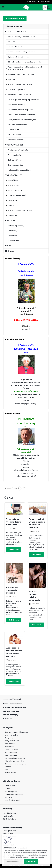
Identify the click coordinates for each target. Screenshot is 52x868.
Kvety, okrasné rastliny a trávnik (21, 52)
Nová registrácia (45, 2)
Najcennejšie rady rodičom (19, 170)
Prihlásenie (32, 2)
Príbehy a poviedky (16, 226)
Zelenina (12, 42)
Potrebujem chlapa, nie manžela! (12, 590)
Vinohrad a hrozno (16, 47)
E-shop (15, 19)
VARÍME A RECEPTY (14, 175)
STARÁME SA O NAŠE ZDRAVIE (18, 95)
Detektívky (12, 231)
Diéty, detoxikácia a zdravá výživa (22, 120)
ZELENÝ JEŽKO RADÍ (12, 488)
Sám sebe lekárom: (16, 140)
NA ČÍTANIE (10, 220)
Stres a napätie (15, 135)
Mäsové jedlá (14, 185)
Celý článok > (14, 550)
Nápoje (11, 205)
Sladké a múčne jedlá (17, 195)
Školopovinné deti (16, 165)
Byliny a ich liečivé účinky (18, 57)
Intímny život (13, 130)
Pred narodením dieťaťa (18, 150)
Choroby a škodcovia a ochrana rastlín (25, 62)
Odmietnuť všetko (13, 862)
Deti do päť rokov (15, 160)
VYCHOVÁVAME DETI (14, 145)
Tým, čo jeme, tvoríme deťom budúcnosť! (14, 522)
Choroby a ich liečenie (17, 125)
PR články (10, 251)
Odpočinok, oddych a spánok (20, 110)
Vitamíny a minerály (16, 105)
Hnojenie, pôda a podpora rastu (21, 74)
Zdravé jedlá (13, 180)
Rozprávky (12, 236)
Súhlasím (31, 862)
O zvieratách (13, 241)
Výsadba (12, 79)
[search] (45, 7)
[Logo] (26, 7)
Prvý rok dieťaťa (15, 155)
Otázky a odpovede (16, 89)
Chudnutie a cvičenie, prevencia (21, 115)
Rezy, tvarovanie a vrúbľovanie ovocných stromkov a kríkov (25, 68)
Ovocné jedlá (14, 215)
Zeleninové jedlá (15, 190)
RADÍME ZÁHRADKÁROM (16, 32)
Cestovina (12, 200)
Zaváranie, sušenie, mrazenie (20, 84)
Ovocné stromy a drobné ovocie (22, 37)
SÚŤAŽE (9, 246)
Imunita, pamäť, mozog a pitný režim (23, 100)
